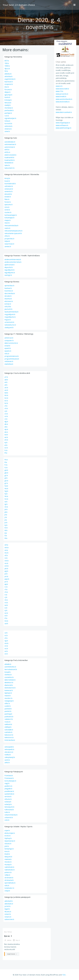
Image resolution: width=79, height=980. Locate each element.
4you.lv (7, 69)
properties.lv (9, 239)
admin (8, 940)
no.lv (6, 563)
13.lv (64, 975)
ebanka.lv (8, 299)
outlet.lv (8, 706)
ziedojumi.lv (9, 327)
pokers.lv (8, 872)
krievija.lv (8, 100)
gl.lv (6, 478)
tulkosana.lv (9, 810)
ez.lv (6, 448)
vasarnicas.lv (9, 244)
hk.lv (6, 496)
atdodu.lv (8, 74)
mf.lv (6, 545)
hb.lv (6, 489)
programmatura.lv (12, 356)
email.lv (7, 346)
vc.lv (6, 635)
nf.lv (6, 555)
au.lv (6, 390)
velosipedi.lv (9, 747)
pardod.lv (8, 709)
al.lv (6, 385)
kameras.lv (9, 690)
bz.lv (6, 403)
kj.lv (6, 525)
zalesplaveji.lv (10, 757)
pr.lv (6, 582)
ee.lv (6, 437)
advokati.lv (9, 901)
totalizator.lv (9, 888)
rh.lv (6, 592)
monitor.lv (8, 698)
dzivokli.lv (8, 194)
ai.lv (6, 382)
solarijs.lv (8, 804)
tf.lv (6, 618)
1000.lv (7, 66)
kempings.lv (9, 849)
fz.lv (6, 468)
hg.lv (6, 491)
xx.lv (6, 651)
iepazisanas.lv (10, 841)
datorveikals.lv (10, 680)
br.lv (6, 401)
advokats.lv (9, 904)
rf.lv (6, 589)
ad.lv (6, 380)
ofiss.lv (7, 236)
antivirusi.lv (9, 338)
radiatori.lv (9, 719)
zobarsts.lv (9, 817)
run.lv (7, 116)
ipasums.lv (9, 205)
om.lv (7, 566)
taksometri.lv (10, 168)
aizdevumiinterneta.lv (13, 259)
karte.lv (7, 97)
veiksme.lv (8, 126)
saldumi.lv (8, 724)
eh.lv (6, 440)
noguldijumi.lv (10, 314)
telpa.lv (7, 241)
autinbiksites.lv (10, 667)
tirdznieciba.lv (10, 740)
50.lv (6, 71)
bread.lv (8, 672)
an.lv (6, 388)
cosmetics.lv (9, 677)
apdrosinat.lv (10, 265)
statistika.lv (9, 364)
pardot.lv (8, 711)
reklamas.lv (9, 361)
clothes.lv (8, 675)
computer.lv (9, 340)
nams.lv (7, 228)
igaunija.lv (8, 95)
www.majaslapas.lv (63, 123)
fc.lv (6, 450)
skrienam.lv (9, 878)
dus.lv (7, 87)
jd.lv (6, 512)
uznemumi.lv (9, 322)
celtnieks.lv (9, 186)
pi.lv (6, 574)
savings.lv (8, 275)
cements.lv (9, 191)
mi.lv (6, 550)
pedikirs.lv (8, 786)
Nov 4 (16, 940)
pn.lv (6, 576)
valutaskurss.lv (10, 325)
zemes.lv (8, 246)
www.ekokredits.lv (62, 102)
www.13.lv (59, 91)
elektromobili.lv (10, 155)
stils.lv (7, 885)
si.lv (6, 608)
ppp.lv (7, 579)
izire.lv (7, 207)
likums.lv (8, 912)
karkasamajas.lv (11, 215)
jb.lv (6, 509)
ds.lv (6, 432)
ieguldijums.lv (10, 273)
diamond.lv (9, 685)
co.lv (6, 416)
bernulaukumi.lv (11, 669)
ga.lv (6, 470)
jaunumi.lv (8, 309)
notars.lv (8, 917)
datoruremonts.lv (11, 343)
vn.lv (6, 646)
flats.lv (7, 199)
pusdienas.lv (9, 791)
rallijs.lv (7, 875)
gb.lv (6, 473)
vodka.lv (8, 755)
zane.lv (7, 131)
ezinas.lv (8, 304)
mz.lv (6, 553)
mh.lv (7, 548)
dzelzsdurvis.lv (10, 688)
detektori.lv (9, 682)
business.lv (9, 291)
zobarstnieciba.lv (11, 815)
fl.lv (6, 462)
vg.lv (6, 641)
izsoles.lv (8, 212)
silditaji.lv (8, 727)
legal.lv (7, 909)
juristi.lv (8, 906)
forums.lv (8, 90)
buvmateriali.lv (10, 184)
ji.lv (6, 517)
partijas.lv (8, 113)
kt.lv (6, 528)
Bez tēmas (8, 932)
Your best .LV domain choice (19, 5)
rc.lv (6, 587)
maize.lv (8, 696)
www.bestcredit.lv (62, 89)
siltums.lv (8, 799)
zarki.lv (7, 760)
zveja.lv (7, 891)
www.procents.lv (62, 94)
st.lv (6, 616)
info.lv (7, 354)
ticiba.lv (7, 121)
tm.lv (6, 621)
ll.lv (6, 536)
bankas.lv (8, 288)
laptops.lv (8, 693)
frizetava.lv (9, 775)
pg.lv (6, 571)
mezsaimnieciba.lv (11, 225)
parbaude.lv (9, 110)
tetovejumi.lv (9, 807)
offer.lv (7, 703)
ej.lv (6, 442)
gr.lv (6, 483)
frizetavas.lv (9, 778)
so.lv (6, 613)
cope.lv (7, 830)
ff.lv (6, 453)
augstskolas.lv (10, 79)
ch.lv (6, 408)
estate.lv (8, 197)
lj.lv (6, 533)
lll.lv (6, 538)
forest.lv (8, 202)
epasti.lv (8, 348)
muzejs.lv (8, 864)
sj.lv (6, 610)
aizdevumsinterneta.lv (13, 262)
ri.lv (6, 595)
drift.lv (7, 150)
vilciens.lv (8, 129)
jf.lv (6, 515)
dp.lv (6, 429)
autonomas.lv (10, 147)
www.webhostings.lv (63, 128)
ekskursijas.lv (10, 833)
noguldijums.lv (10, 317)
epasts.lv (8, 351)
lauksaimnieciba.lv (11, 312)
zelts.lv (7, 762)
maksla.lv (8, 859)
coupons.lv (9, 84)
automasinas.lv (10, 144)
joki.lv (7, 846)
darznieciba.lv (10, 293)
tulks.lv (7, 812)
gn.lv (6, 481)
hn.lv (6, 499)
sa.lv (6, 605)
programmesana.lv (12, 359)
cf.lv (6, 406)
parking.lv (8, 714)
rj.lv (6, 597)
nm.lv (7, 561)
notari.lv (8, 914)
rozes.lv (7, 722)
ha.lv (6, 486)
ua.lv (6, 623)
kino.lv (7, 851)
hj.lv (6, 494)
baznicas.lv (9, 82)
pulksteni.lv (9, 717)
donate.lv (8, 296)
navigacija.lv (9, 701)
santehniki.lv (9, 794)
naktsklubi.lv (9, 867)
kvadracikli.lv (9, 157)
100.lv (7, 63)
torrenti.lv (8, 123)
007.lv (7, 61)
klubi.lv (7, 854)
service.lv (8, 796)
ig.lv (6, 504)
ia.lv (6, 502)
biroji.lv (7, 178)
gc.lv (6, 475)
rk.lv (6, 600)
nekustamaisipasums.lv (13, 231)
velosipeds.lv (9, 749)
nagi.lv (7, 783)
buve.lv (7, 181)
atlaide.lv (8, 664)
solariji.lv (8, 802)
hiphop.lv (8, 838)
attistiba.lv (8, 76)
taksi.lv (7, 165)
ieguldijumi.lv (10, 270)
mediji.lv (8, 105)
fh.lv (6, 460)
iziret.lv (7, 210)
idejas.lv (8, 92)
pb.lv (6, 569)
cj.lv (6, 411)
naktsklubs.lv (10, 870)
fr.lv (6, 465)
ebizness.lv (9, 301)
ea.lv (6, 435)
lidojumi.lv (8, 857)
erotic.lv (8, 836)
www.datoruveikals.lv (63, 112)
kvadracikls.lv (10, 160)
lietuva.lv (8, 103)
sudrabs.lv (8, 732)
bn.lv (6, 398)
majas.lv (8, 220)
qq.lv (6, 584)
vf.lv (6, 638)
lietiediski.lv (9, 163)
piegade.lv (8, 789)
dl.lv (6, 427)
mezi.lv (7, 223)
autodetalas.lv (10, 142)
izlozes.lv (8, 844)
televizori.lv (9, 735)
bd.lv (6, 393)
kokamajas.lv (9, 218)
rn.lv (6, 603)
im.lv (6, 507)
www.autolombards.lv (64, 99)
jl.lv (6, 520)
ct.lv (6, 419)
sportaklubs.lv (10, 883)
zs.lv (6, 654)
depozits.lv (9, 267)
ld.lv (6, 530)
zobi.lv (7, 820)
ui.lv (6, 633)
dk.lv (6, 424)
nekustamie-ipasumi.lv (13, 233)
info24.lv (8, 307)
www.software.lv (62, 125)
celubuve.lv (9, 189)
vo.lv (6, 649)
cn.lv (6, 414)
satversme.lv (9, 919)
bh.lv (6, 395)
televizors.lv (9, 737)
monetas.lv (9, 108)
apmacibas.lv (9, 286)
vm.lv (6, 643)
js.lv (6, 522)
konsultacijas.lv (10, 781)
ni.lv (6, 558)
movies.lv (8, 862)
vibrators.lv (9, 752)
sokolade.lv (9, 730)
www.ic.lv (59, 86)
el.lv (6, 445)
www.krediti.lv (61, 97)
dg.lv (6, 422)
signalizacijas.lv (10, 118)
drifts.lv (7, 152)
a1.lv (6, 377)
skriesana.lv (9, 880)
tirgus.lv (8, 320)
